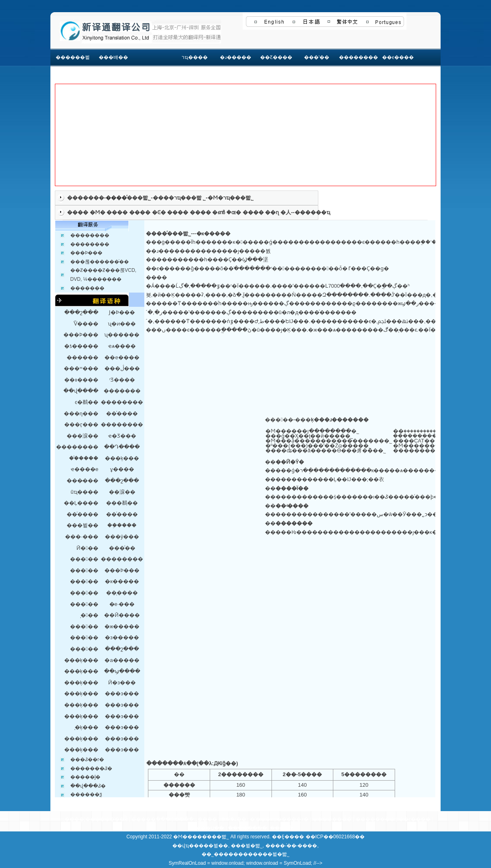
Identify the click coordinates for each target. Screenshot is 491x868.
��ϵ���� (398, 57)
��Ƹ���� (276, 57)
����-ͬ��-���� (291, 846)
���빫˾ (139, 198)
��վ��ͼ (282, 828)
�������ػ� (91, 768)
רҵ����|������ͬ (86, 819)
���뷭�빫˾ (247, 846)
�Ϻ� (98, 212)
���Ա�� (210, 828)
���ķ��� (81, 660)
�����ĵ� (86, 777)
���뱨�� (113, 57)
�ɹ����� (236, 57)
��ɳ (272, 212)
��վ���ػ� (88, 786)
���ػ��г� (87, 759)
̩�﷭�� (89, 615)
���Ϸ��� (86, 253)
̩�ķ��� (87, 727)
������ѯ (86, 794)
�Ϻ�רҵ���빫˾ (231, 198)
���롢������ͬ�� (100, 262)
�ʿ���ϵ (261, 819)
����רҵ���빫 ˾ (179, 198)
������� (86, 198)
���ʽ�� (317, 57)
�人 (286, 212)
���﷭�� (84, 581)
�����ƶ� (293, 819)
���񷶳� (154, 58)
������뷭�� (73, 66)
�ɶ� (234, 212)
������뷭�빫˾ (266, 854)
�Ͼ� (159, 212)
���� (78, 212)
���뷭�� (213, 846)
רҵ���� (195, 57)
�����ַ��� (151, 819)
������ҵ (312, 212)
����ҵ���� (196, 819)
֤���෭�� (234, 819)
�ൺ (218, 212)
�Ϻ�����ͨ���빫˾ (201, 837)
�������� (357, 57)
